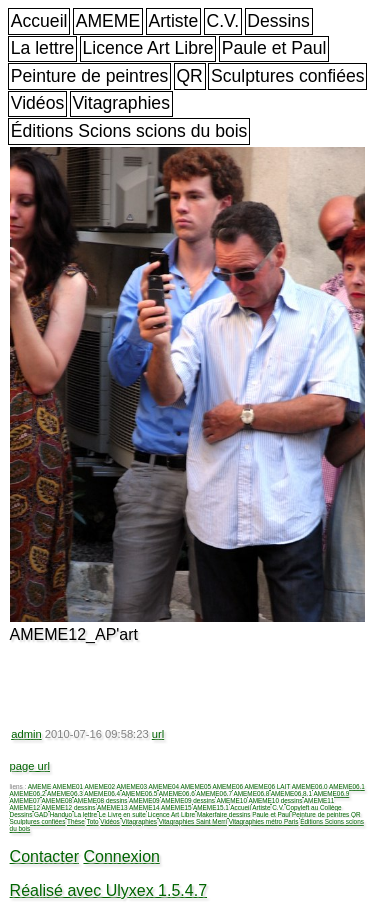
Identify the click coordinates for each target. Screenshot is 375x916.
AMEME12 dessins (69, 807)
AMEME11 (319, 800)
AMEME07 (25, 800)
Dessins (278, 21)
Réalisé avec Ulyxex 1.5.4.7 (108, 890)
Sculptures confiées (288, 76)
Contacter (44, 856)
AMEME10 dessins (275, 800)
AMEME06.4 (102, 793)
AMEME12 (25, 807)
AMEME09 (144, 800)
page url (30, 766)
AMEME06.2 (28, 793)
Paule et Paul (274, 48)
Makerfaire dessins (224, 814)
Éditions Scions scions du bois (129, 131)
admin (26, 734)
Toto (92, 821)
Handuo (61, 814)
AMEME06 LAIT (268, 786)
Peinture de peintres (89, 76)
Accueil (39, 21)
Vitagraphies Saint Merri (193, 821)
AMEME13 (112, 807)
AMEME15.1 (211, 807)
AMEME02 (100, 786)
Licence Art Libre (148, 48)
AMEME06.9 (331, 793)
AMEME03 (132, 786)
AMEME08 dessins (101, 800)
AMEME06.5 (140, 793)
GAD (41, 814)
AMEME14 (144, 807)
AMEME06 (228, 786)
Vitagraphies (121, 103)
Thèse (76, 821)
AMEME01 (68, 786)
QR (189, 76)
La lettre (43, 48)
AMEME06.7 (214, 793)
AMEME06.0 (310, 786)
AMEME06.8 (251, 793)
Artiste (173, 21)
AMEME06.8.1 (291, 793)
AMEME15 (176, 807)
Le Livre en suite (122, 814)
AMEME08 (57, 800)
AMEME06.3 (65, 793)
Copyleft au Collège (314, 807)
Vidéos (37, 103)
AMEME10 (231, 800)
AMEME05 (196, 786)
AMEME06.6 (177, 793)
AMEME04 (164, 786)
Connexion (121, 856)
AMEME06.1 (347, 786)
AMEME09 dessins (188, 800)
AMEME (108, 21)
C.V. (222, 21)
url (158, 734)
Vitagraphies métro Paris (264, 821)
